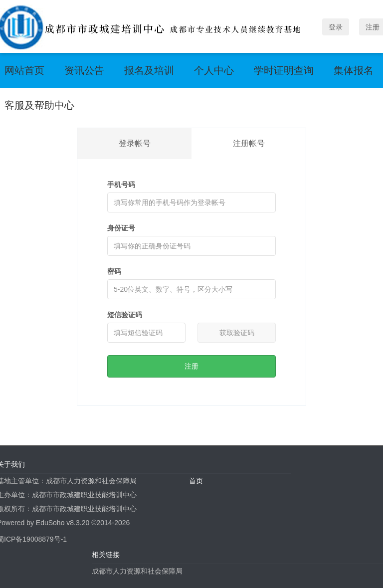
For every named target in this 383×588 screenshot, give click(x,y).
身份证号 (121, 228)
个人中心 (214, 70)
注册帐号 (249, 143)
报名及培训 (149, 70)
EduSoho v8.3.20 (63, 523)
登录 (336, 27)
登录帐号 (135, 143)
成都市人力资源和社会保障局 (137, 571)
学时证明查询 (284, 70)
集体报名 (354, 70)
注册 (191, 366)
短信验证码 (125, 315)
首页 (196, 481)
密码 (114, 271)
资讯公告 (84, 70)
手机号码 (121, 185)
